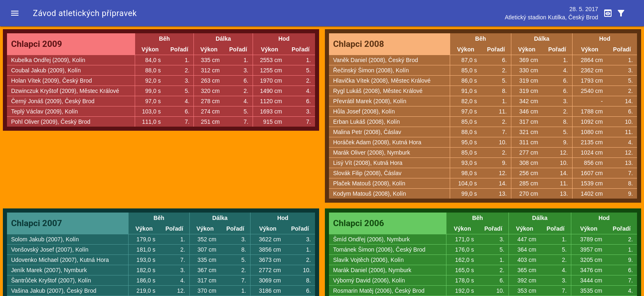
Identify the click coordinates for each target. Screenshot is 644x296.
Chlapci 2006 (359, 223)
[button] (15, 13)
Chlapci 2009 (37, 44)
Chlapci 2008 (359, 44)
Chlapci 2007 (37, 223)
